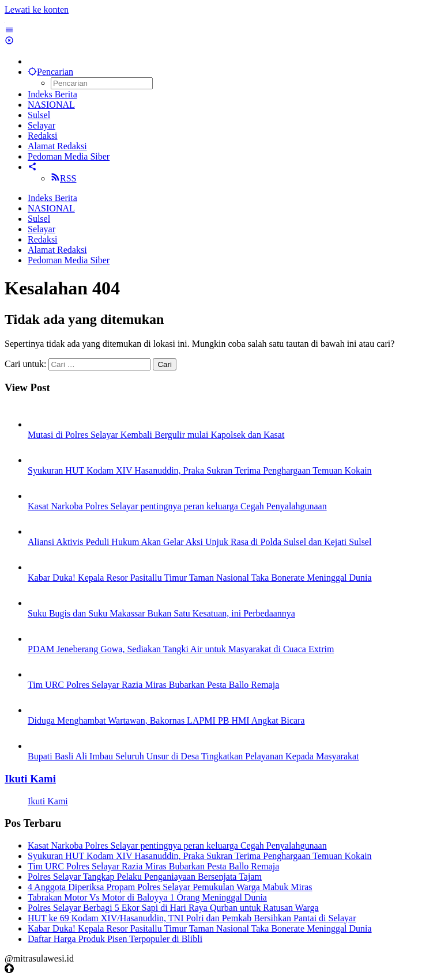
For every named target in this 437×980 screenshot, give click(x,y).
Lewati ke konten (37, 10)
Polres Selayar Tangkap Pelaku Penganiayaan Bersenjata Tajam (145, 877)
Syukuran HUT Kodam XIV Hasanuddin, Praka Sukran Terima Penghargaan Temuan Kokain (200, 470)
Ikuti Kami (30, 779)
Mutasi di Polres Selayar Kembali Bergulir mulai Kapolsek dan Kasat (156, 435)
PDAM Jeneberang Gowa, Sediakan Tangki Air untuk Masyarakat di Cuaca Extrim (181, 649)
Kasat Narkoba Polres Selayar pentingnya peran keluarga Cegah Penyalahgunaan (177, 506)
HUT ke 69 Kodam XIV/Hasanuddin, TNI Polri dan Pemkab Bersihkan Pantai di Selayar (192, 918)
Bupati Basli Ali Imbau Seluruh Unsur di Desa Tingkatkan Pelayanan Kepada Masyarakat (193, 756)
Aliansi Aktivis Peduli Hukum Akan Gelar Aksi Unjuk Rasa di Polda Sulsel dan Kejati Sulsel (199, 542)
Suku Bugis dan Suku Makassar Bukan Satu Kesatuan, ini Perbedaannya (161, 613)
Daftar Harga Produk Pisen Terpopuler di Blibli (115, 939)
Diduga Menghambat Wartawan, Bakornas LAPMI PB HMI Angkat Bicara (166, 720)
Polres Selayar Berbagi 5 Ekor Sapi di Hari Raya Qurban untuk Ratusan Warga (173, 908)
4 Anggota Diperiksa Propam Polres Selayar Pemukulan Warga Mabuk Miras (170, 887)
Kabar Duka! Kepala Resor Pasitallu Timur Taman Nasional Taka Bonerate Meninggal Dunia (200, 578)
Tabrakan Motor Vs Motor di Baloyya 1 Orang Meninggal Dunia (147, 897)
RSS (63, 178)
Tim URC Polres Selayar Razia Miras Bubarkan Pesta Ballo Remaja (153, 685)
